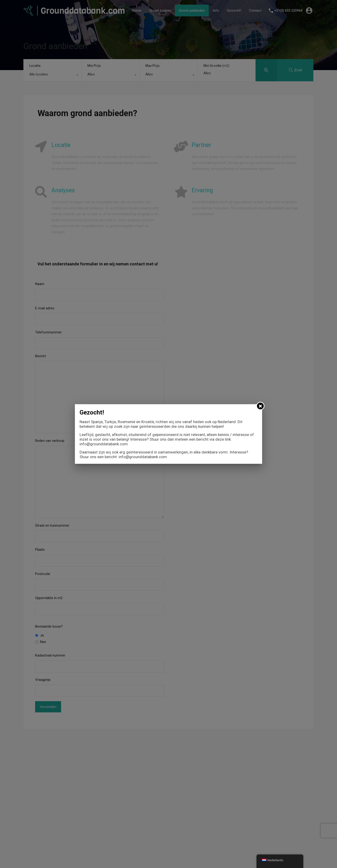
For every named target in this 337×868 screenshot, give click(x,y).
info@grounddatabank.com (104, 444)
